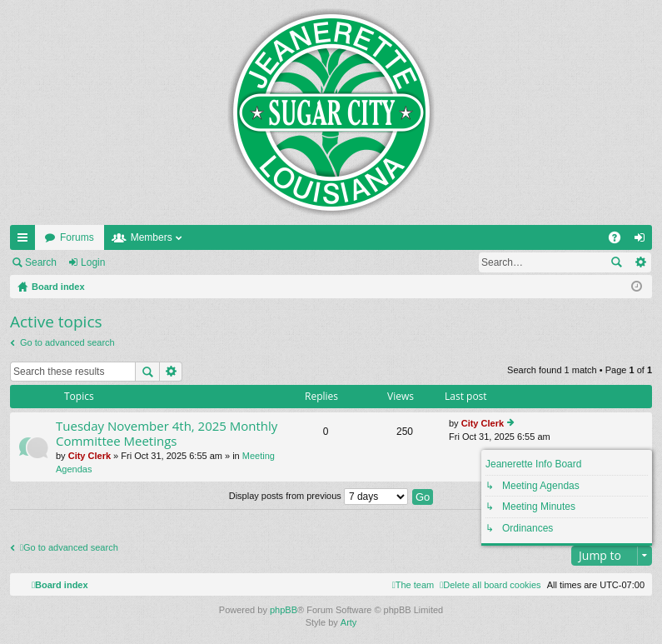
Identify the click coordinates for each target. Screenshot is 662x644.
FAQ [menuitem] (620, 241)
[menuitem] (490, 585)
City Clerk (90, 456)
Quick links (26, 241)
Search (41, 262)
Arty (349, 622)
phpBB (284, 610)
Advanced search (640, 262)
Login (93, 262)
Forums (77, 237)
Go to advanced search (67, 342)
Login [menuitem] (643, 241)
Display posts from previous (319, 496)
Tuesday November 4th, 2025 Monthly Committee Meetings (167, 434)
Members (152, 237)
